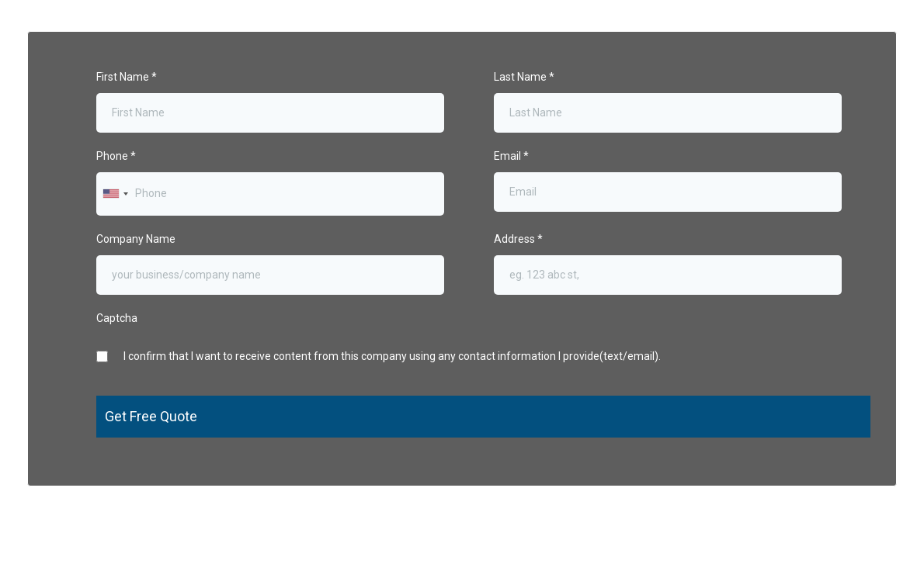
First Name (127, 77)
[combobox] (115, 194)
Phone (116, 156)
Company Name (136, 239)
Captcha (117, 318)
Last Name (524, 77)
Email (511, 156)
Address (518, 239)
